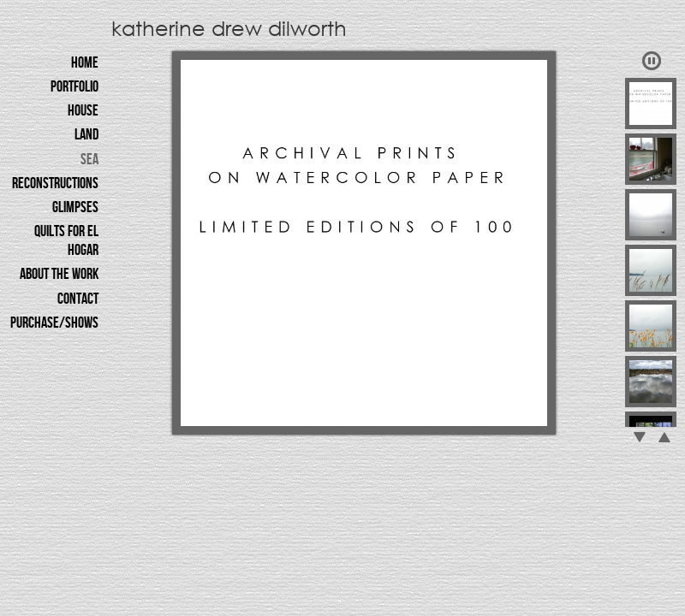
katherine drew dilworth (229, 27)
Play (652, 61)
